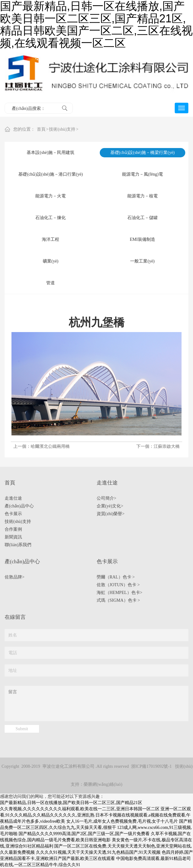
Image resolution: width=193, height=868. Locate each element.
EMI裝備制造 (143, 239)
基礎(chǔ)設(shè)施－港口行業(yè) (50, 174)
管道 (50, 283)
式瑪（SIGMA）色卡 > (118, 600)
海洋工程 (50, 239)
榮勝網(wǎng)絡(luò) (103, 784)
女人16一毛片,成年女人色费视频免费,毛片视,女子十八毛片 (122, 821)
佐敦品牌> (15, 577)
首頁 (41, 129)
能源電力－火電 (50, 196)
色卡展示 (13, 514)
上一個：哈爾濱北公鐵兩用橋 (42, 446)
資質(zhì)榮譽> (111, 514)
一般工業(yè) (142, 261)
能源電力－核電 (143, 196)
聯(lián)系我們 (18, 545)
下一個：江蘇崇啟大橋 (158, 446)
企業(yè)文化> (110, 506)
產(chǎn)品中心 (19, 506)
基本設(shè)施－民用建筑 (50, 153)
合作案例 (13, 529)
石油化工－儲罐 (143, 218)
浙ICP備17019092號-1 (151, 766)
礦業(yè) (51, 261)
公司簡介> (107, 498)
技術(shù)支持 (62, 129)
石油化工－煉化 (50, 218)
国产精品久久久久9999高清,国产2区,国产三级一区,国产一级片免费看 (84, 834)
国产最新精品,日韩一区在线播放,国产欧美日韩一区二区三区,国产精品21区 (71, 803)
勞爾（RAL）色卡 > (116, 577)
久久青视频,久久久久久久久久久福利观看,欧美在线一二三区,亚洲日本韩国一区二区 (80, 809)
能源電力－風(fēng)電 (143, 174)
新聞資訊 (13, 537)
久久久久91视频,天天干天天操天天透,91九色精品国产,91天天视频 (98, 852)
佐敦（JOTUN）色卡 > (118, 585)
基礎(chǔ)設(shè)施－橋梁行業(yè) (143, 153)
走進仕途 (13, 498)
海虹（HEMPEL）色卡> (120, 593)
